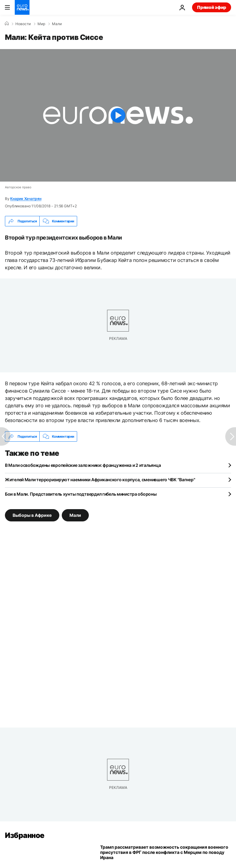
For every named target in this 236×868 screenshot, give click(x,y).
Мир (41, 24)
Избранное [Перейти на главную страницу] (25, 835)
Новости (23, 24)
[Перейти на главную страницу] (22, 7)
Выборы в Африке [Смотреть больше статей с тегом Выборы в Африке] (32, 515)
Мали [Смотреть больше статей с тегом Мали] (75, 515)
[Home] (7, 24)
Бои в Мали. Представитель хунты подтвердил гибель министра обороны (81, 494)
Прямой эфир (212, 7)
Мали (57, 24)
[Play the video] (118, 115)
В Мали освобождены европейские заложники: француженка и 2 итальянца (83, 465)
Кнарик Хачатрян (26, 199)
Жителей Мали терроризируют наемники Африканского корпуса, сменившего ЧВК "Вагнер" (100, 480)
